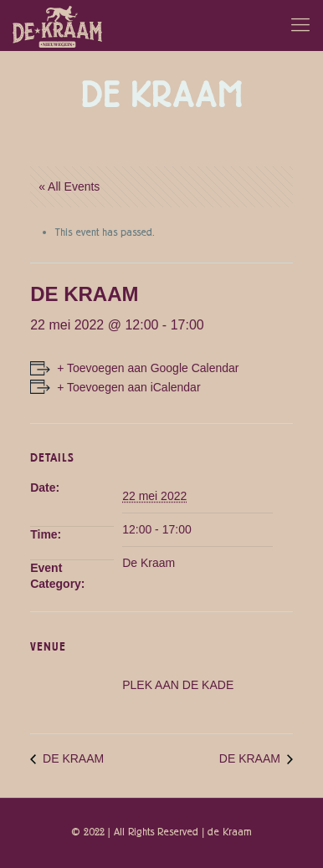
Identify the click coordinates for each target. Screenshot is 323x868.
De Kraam (149, 563)
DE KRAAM (72, 758)
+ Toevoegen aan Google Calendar (148, 368)
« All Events (69, 186)
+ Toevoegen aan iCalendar (128, 387)
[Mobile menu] (300, 25)
